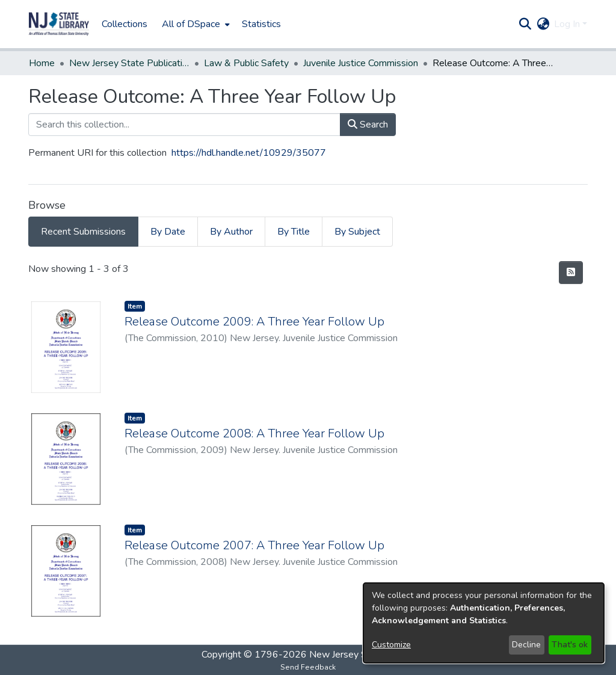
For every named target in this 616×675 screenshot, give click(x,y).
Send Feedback (308, 667)
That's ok (570, 645)
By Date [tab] (168, 232)
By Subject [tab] (357, 232)
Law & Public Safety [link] (246, 63)
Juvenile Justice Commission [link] (361, 63)
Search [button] (368, 125)
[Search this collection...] (184, 125)
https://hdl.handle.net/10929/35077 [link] (249, 153)
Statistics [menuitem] (261, 24)
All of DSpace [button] (191, 24)
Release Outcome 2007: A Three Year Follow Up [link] (254, 545)
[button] (59, 24)
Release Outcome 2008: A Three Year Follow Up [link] (254, 433)
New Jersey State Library (362, 655)
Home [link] (42, 63)
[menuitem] (195, 24)
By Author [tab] (231, 232)
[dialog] (484, 623)
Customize (391, 645)
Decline (526, 645)
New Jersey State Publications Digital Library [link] (129, 63)
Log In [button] (568, 24)
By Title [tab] (294, 232)
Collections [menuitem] (125, 24)
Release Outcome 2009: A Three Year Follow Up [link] (254, 322)
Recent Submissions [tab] (83, 232)
